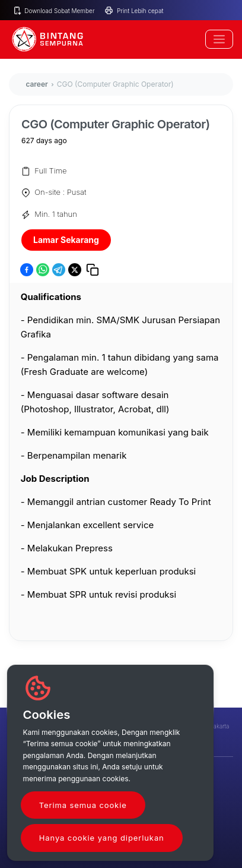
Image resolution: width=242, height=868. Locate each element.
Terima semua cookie (83, 805)
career (36, 84)
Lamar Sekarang (66, 240)
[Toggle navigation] (219, 39)
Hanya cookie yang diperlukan (102, 838)
